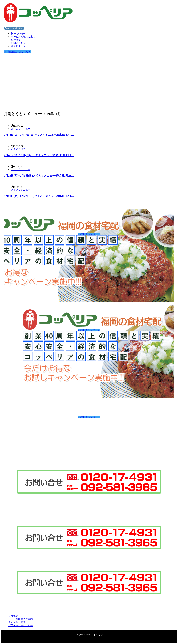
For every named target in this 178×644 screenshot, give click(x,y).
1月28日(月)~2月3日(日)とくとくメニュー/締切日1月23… (39, 176)
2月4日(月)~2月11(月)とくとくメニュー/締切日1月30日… (39, 155)
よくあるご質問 (17, 622)
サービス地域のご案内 (23, 37)
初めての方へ (18, 34)
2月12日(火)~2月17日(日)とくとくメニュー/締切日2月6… (39, 135)
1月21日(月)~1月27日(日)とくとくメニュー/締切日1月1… (39, 196)
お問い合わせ (18, 43)
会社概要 (16, 40)
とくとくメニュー (21, 129)
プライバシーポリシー (21, 625)
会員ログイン (18, 46)
